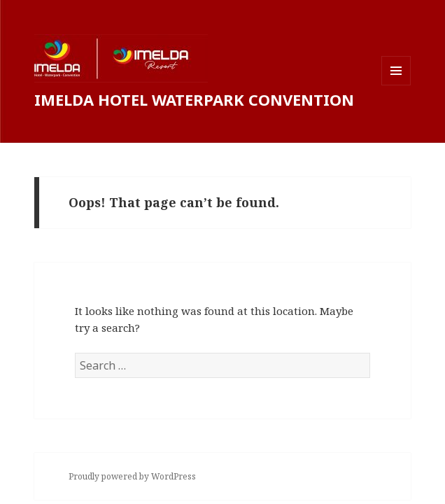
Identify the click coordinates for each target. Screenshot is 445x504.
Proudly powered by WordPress (132, 476)
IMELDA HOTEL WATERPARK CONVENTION (194, 99)
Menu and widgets (396, 85)
